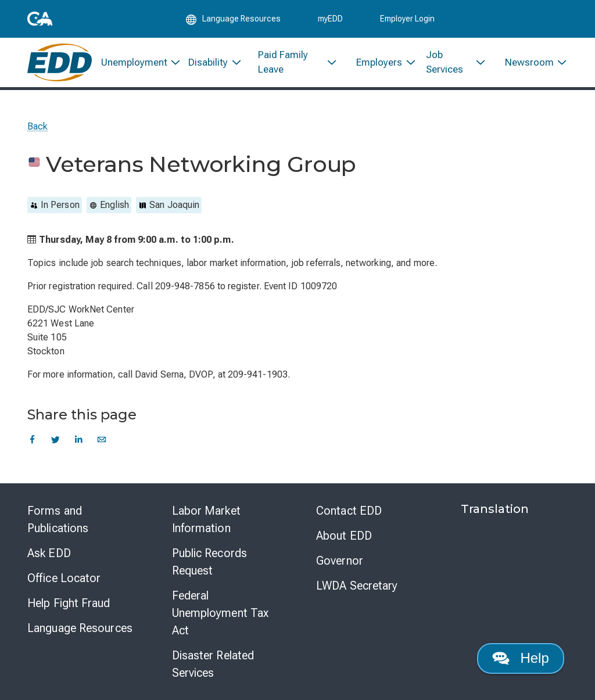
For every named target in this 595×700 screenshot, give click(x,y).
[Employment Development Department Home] (60, 62)
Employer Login (407, 19)
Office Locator (64, 578)
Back (37, 126)
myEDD (330, 19)
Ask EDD (49, 553)
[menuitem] (136, 62)
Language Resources (80, 628)
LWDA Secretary (357, 586)
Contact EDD (349, 511)
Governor (340, 561)
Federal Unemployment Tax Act (221, 613)
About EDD (344, 536)
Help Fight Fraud (69, 603)
